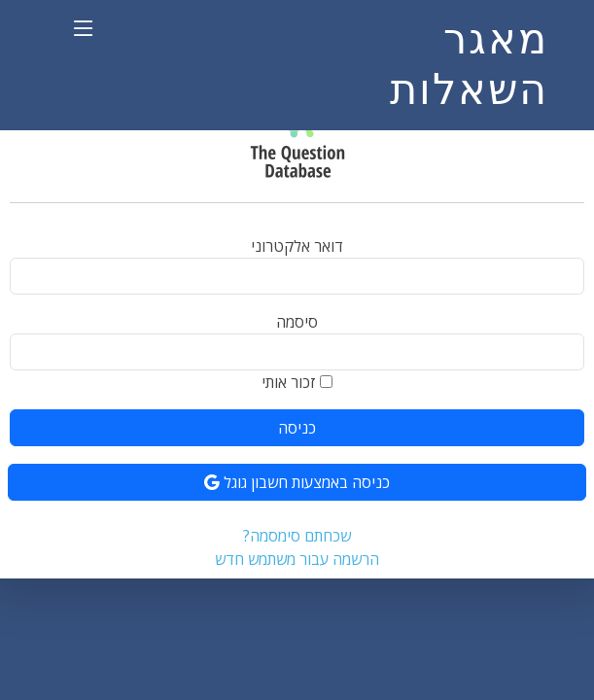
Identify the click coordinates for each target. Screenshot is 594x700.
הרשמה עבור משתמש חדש (297, 559)
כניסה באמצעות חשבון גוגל (297, 482)
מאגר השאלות (469, 64)
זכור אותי (289, 382)
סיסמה (297, 322)
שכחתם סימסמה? (297, 536)
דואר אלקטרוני (297, 246)
